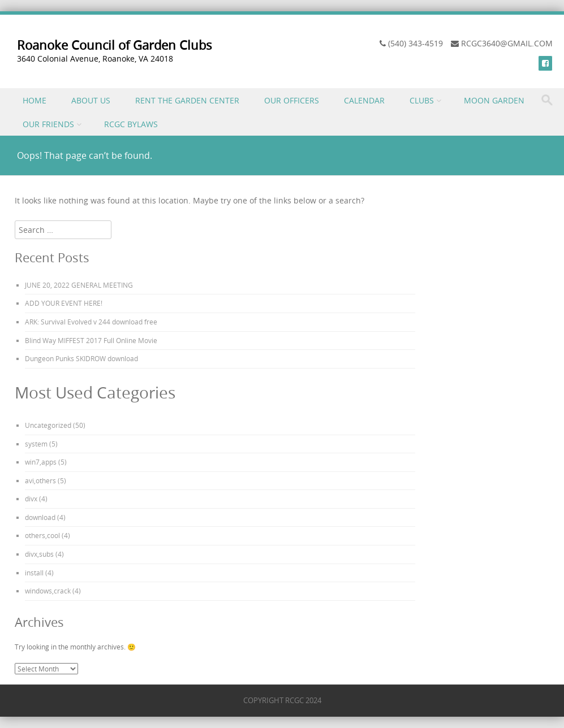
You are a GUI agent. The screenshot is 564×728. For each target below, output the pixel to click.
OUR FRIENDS (48, 124)
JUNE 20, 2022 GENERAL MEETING (79, 285)
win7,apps (41, 462)
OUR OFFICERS (292, 100)
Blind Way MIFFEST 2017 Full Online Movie (91, 340)
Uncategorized (48, 425)
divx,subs (39, 554)
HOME (35, 100)
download (40, 517)
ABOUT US (91, 100)
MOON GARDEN (494, 100)
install (34, 573)
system (36, 444)
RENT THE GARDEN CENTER (187, 100)
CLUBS (422, 100)
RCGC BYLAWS (131, 124)
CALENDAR (364, 100)
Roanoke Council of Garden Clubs (115, 45)
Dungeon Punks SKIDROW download (81, 358)
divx (31, 499)
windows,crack (48, 591)
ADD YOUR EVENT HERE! (64, 303)
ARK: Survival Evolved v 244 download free (91, 322)
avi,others (40, 480)
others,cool (42, 535)
